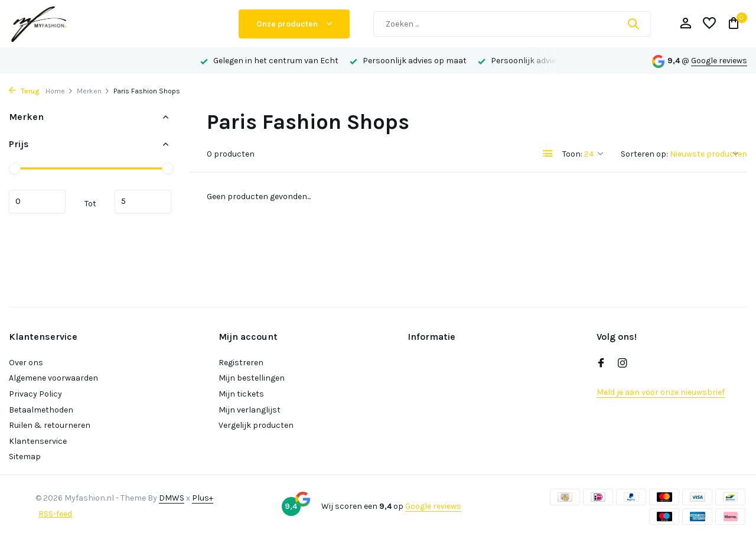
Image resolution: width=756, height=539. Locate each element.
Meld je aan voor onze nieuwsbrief (661, 392)
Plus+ (203, 498)
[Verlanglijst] (709, 24)
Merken (93, 91)
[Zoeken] (512, 24)
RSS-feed (55, 514)
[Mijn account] (685, 24)
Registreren (241, 363)
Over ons (26, 363)
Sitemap (25, 457)
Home (59, 91)
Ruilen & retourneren (50, 425)
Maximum (143, 202)
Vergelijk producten (256, 425)
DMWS (172, 498)
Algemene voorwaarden (53, 378)
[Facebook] (601, 364)
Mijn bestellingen (252, 378)
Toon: (572, 154)
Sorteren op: (644, 154)
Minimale (37, 202)
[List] (548, 154)
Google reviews (719, 61)
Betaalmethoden (41, 410)
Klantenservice (38, 441)
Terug (24, 91)
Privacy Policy (35, 394)
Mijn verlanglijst (250, 410)
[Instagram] (623, 364)
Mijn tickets (241, 394)
